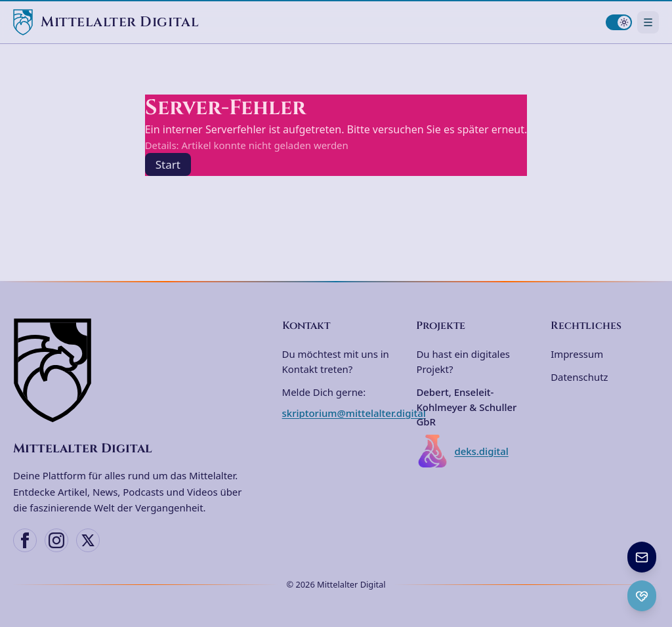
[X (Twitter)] (88, 540)
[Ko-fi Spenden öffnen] (642, 596)
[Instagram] (56, 540)
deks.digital (462, 451)
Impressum (577, 354)
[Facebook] (25, 540)
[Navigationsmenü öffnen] (648, 22)
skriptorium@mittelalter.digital (354, 413)
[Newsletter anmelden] (642, 557)
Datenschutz (579, 377)
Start (168, 164)
